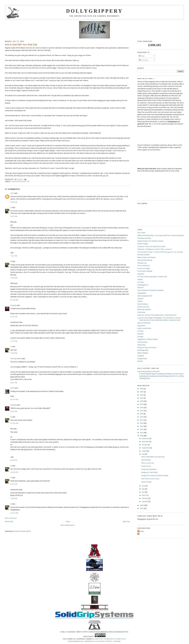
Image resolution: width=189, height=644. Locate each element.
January (145, 501)
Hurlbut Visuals (143, 244)
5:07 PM (14, 216)
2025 (142, 389)
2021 (142, 398)
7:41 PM (14, 256)
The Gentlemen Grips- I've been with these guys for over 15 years (160, 252)
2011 (142, 429)
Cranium (140, 298)
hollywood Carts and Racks (147, 348)
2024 (142, 392)
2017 (142, 411)
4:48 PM (14, 202)
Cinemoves (141, 312)
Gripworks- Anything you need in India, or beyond (155, 249)
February (145, 498)
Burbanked (141, 326)
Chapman (141, 274)
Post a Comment (11, 518)
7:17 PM (14, 341)
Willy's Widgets (143, 353)
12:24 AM (14, 300)
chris (12, 193)
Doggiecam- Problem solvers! (148, 339)
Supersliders (142, 293)
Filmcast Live (142, 263)
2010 (142, 433)
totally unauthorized (144, 328)
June (144, 486)
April (144, 492)
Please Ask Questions (149, 469)
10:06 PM (14, 472)
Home (68, 521)
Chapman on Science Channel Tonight (155, 476)
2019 (142, 404)
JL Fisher (141, 282)
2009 (142, 436)
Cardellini (141, 356)
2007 (142, 508)
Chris (12, 388)
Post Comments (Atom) (23, 531)
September (146, 448)
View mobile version (67, 525)
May (143, 489)
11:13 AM (14, 423)
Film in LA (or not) (148, 463)
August (144, 451)
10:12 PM (14, 400)
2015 (142, 417)
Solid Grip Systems (144, 309)
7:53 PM (14, 498)
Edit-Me (140, 361)
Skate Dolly (141, 345)
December (146, 438)
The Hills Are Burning (145, 260)
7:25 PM (14, 353)
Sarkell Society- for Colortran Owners (150, 241)
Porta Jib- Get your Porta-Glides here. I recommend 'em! (157, 315)
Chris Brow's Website (145, 271)
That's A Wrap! (146, 482)
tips (28, 182)
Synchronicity (146, 460)
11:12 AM (14, 513)
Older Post (126, 521)
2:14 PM (14, 317)
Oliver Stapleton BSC (145, 296)
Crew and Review (144, 266)
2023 (142, 395)
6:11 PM (14, 484)
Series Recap (146, 466)
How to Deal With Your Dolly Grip (153, 457)
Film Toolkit (141, 233)
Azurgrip (13, 305)
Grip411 (140, 279)
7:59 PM (14, 278)
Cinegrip (140, 337)
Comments (144, 60)
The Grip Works (16, 359)
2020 (142, 401)
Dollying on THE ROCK (150, 472)
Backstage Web (143, 350)
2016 (142, 414)
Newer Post (9, 521)
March (144, 495)
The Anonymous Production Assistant (150, 290)
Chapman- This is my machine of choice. (152, 246)
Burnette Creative (143, 255)
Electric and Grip (143, 307)
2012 (142, 426)
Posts (142, 56)
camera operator (18, 182)
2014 (142, 420)
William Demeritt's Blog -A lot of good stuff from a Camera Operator (161, 235)
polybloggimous (143, 285)
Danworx (140, 288)
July (143, 454)
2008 (142, 505)
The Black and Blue (144, 238)
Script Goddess (143, 304)
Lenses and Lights (144, 268)
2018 (142, 407)
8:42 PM (14, 460)
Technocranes (142, 342)
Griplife (140, 301)
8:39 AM (14, 411)
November (146, 442)
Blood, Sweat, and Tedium (147, 257)
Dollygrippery (95, 11)
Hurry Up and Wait (144, 323)
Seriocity (140, 334)
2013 (142, 423)
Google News (142, 359)
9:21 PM (14, 383)
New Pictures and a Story (150, 479)
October (145, 445)
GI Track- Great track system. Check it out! (152, 277)
